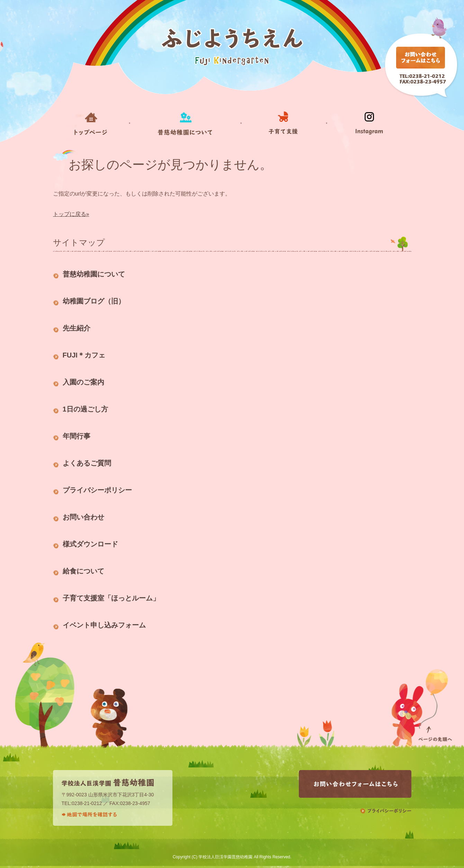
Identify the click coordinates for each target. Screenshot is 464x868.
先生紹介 (77, 328)
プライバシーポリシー (97, 490)
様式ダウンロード (90, 544)
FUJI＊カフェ (84, 355)
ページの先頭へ (435, 705)
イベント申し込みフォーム (104, 625)
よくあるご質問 (87, 463)
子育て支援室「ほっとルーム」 (111, 598)
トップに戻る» (71, 214)
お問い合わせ (83, 517)
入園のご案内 (83, 382)
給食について (83, 571)
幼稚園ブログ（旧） (94, 301)
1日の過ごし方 (85, 409)
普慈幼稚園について (94, 274)
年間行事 (77, 436)
